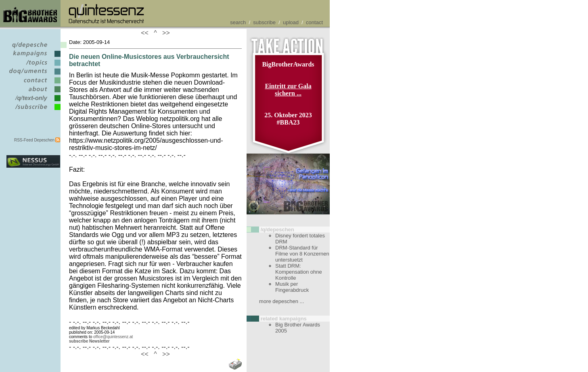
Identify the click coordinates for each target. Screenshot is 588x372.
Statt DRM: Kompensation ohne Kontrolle (299, 272)
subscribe (264, 22)
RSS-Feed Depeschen (34, 140)
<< (146, 33)
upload (291, 22)
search (238, 22)
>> (164, 33)
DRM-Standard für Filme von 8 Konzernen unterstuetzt (302, 254)
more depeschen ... (281, 301)
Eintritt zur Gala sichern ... (288, 90)
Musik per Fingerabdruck (292, 287)
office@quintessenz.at (113, 337)
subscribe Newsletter (89, 341)
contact (314, 22)
